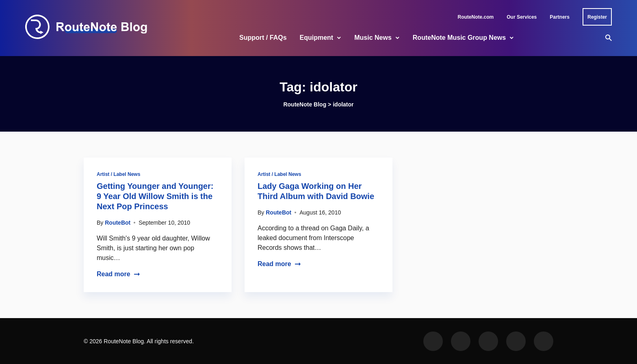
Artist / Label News (118, 174)
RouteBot (118, 223)
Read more (118, 274)
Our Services (522, 17)
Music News (373, 38)
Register (597, 17)
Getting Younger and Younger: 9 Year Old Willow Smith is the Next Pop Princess (155, 196)
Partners (560, 17)
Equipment (317, 38)
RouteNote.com (476, 17)
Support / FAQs (263, 38)
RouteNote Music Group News (459, 38)
